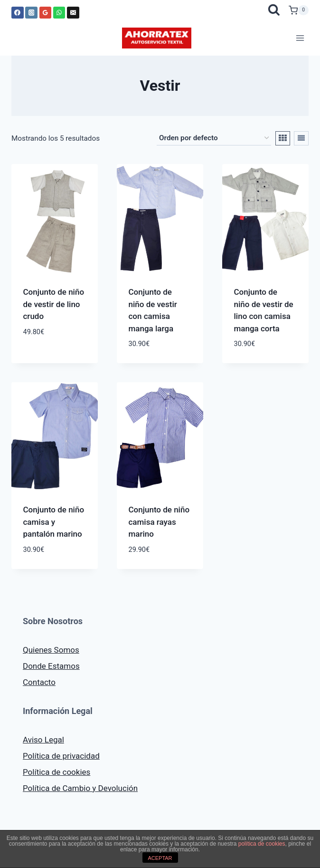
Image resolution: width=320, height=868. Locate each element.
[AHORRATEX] (157, 38)
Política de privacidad (61, 756)
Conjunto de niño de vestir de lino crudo (54, 304)
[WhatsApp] (59, 13)
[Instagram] (31, 13)
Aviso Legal (43, 740)
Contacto (39, 682)
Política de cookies (56, 772)
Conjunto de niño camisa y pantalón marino (54, 522)
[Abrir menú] (300, 38)
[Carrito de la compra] (299, 10)
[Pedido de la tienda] (214, 138)
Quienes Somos (51, 650)
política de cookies (262, 844)
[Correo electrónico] (73, 13)
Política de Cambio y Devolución (80, 788)
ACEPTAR (160, 858)
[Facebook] (18, 13)
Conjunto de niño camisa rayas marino (159, 522)
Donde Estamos (51, 666)
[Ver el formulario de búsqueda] (274, 10)
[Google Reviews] (46, 13)
